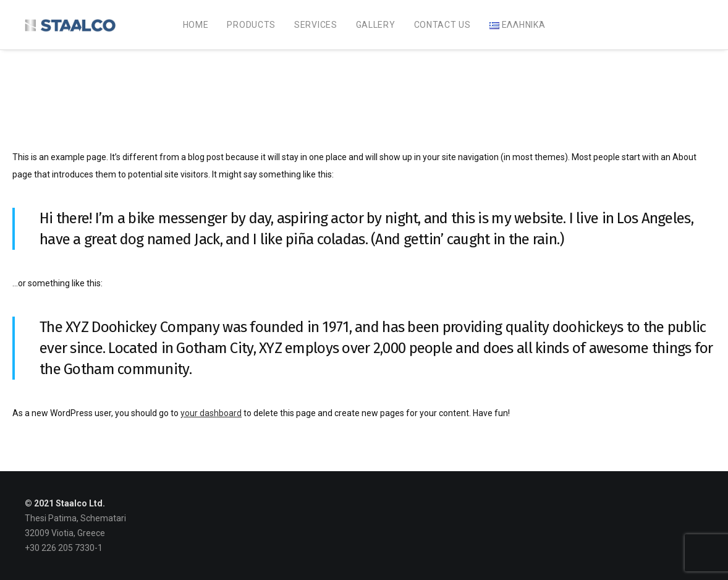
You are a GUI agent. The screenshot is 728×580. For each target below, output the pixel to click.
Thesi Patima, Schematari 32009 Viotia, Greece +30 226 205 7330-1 (75, 533)
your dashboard (211, 413)
